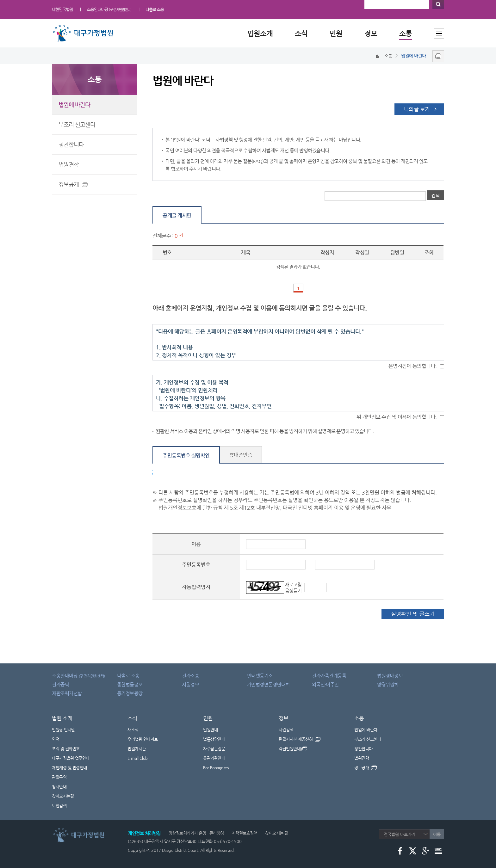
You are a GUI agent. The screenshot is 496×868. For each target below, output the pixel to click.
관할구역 (59, 777)
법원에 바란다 (74, 105)
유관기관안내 (214, 758)
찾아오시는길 (63, 796)
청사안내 (59, 787)
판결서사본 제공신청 (300, 739)
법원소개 (260, 33)
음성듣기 (293, 591)
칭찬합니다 (71, 144)
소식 (301, 33)
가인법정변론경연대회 (268, 684)
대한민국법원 (62, 9)
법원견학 (69, 164)
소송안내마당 (109, 9)
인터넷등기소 (260, 676)
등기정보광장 (130, 693)
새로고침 (293, 585)
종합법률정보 (130, 684)
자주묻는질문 (214, 749)
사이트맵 (439, 34)
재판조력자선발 (67, 693)
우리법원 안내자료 (143, 739)
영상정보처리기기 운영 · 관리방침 (196, 833)
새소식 (133, 730)
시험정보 (190, 684)
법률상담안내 (214, 739)
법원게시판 (137, 749)
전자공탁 (60, 684)
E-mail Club (138, 758)
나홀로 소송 (155, 9)
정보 (371, 33)
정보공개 (70, 185)
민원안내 (210, 730)
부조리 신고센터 (77, 124)
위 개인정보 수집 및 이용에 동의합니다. (397, 417)
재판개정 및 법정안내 (69, 768)
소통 (406, 33)
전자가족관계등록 (329, 676)
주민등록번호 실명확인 (186, 456)
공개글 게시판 (177, 215)
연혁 (56, 739)
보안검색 (59, 806)
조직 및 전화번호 (66, 749)
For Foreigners (216, 768)
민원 (336, 33)
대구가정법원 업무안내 (71, 758)
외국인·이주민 (325, 684)
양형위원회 (388, 684)
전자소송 (190, 676)
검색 (438, 4)
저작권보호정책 (245, 833)
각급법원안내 (293, 749)
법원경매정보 (390, 676)
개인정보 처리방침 (144, 833)
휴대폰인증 (241, 455)
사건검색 (286, 730)
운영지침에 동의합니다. (413, 366)
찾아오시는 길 (277, 833)
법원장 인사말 (63, 730)
